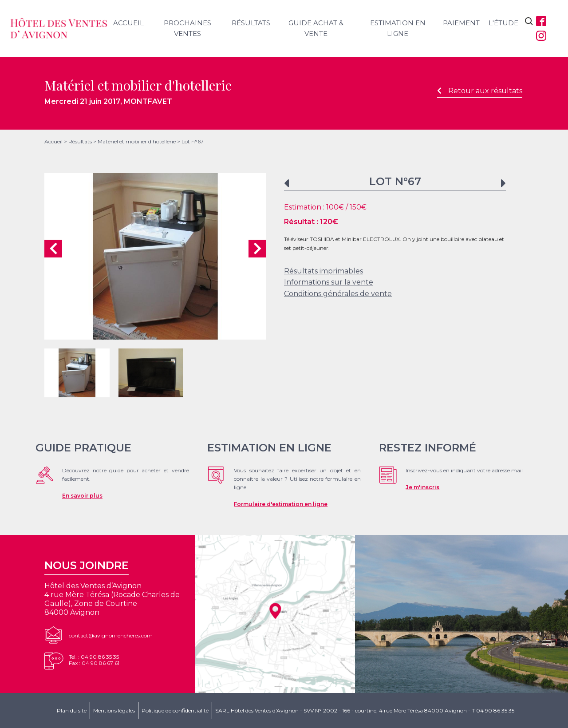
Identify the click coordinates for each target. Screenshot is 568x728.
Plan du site (72, 710)
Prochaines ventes (187, 28)
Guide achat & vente (316, 28)
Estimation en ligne (398, 28)
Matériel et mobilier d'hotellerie (137, 141)
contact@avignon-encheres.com (111, 635)
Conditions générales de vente (338, 294)
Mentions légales (114, 710)
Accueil (128, 23)
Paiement (461, 23)
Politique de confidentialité (175, 710)
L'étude (503, 23)
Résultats (251, 23)
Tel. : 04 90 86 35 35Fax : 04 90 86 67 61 (94, 660)
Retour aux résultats (480, 91)
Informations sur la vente (329, 282)
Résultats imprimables (323, 271)
